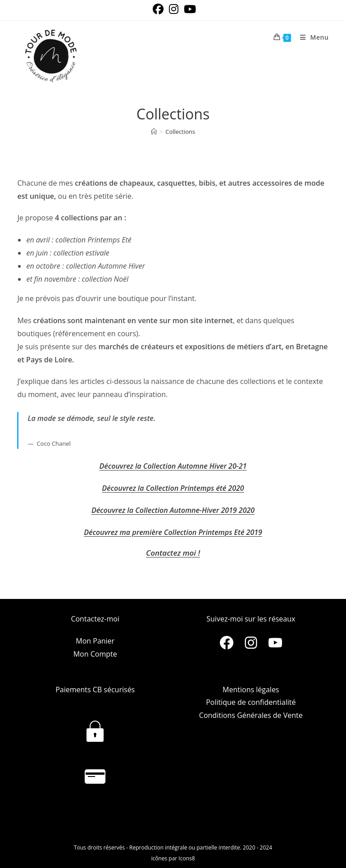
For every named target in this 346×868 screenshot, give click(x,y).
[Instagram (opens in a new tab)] (174, 9)
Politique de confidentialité (251, 702)
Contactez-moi (95, 619)
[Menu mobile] (311, 37)
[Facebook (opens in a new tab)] (158, 9)
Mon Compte (95, 654)
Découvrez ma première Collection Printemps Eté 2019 (173, 532)
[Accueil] (154, 132)
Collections (180, 132)
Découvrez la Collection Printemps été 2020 (173, 488)
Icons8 (187, 858)
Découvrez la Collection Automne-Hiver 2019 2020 (173, 510)
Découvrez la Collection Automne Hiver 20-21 (173, 466)
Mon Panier (95, 641)
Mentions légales (251, 690)
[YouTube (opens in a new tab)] (189, 9)
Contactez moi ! (173, 553)
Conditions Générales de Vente (251, 715)
